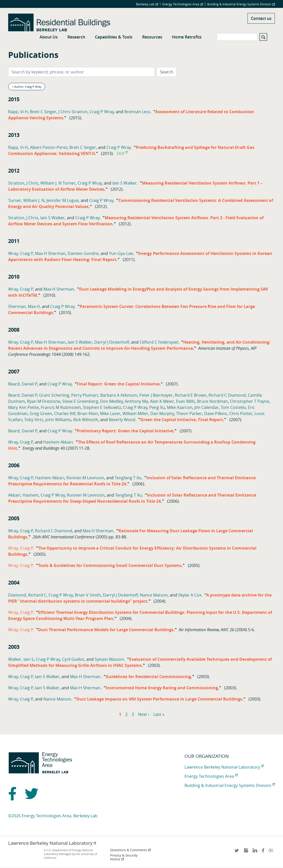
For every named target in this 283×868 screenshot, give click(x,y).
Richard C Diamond (227, 395)
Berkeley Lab (147, 4)
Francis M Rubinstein (61, 407)
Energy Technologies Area (183, 4)
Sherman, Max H (24, 306)
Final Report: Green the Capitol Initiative (118, 384)
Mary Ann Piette (23, 407)
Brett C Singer (43, 112)
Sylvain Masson (109, 659)
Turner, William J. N (26, 200)
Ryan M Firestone (44, 401)
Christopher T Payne (250, 401)
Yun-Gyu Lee (121, 253)
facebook (263, 852)
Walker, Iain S (21, 659)
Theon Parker (189, 413)
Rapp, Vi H (18, 112)
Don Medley (111, 401)
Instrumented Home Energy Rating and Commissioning (162, 688)
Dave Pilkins (216, 413)
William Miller (135, 413)
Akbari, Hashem (23, 495)
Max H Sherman (50, 253)
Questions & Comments (131, 850)
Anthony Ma (136, 401)
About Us (49, 37)
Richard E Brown (191, 395)
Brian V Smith (88, 595)
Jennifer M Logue (63, 200)
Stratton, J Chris (23, 183)
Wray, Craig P (21, 253)
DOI (122, 153)
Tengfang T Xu (128, 478)
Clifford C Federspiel (159, 342)
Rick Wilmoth (86, 420)
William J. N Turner (58, 183)
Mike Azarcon (180, 407)
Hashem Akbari (58, 442)
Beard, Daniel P (23, 384)
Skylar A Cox (190, 595)
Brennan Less (137, 112)
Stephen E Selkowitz (102, 407)
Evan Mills (186, 401)
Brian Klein (88, 413)
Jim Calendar (207, 407)
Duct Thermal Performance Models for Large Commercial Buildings (106, 630)
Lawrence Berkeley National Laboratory (224, 767)
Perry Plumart (85, 395)
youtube (272, 852)
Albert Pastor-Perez (49, 147)
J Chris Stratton (73, 112)
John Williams (58, 420)
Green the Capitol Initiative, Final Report (182, 420)
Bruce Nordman (212, 401)
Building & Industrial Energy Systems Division (241, 4)
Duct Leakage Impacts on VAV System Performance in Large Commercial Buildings (159, 699)
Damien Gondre (83, 253)
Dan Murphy (162, 413)
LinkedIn (254, 852)
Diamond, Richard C (27, 595)
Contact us (261, 18)
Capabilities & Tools (114, 37)
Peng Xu (157, 407)
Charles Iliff (65, 413)
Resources (152, 37)
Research (76, 37)
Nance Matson (154, 595)
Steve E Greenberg (80, 401)
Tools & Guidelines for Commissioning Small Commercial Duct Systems (110, 565)
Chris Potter (241, 413)
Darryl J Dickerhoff (112, 342)
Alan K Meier (162, 401)
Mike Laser (110, 413)
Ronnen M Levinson (85, 478)
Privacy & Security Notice (124, 857)
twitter (237, 852)
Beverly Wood (122, 420)
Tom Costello (233, 407)
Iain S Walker (125, 183)
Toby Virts (34, 420)
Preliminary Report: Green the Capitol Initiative (125, 431)
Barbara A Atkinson (119, 395)
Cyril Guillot (73, 659)
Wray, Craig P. (21, 548)
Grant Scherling (54, 395)
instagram (246, 852)
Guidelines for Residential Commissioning (148, 677)
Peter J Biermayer (156, 395)
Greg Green (41, 413)
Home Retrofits (187, 37)
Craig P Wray (102, 112)
